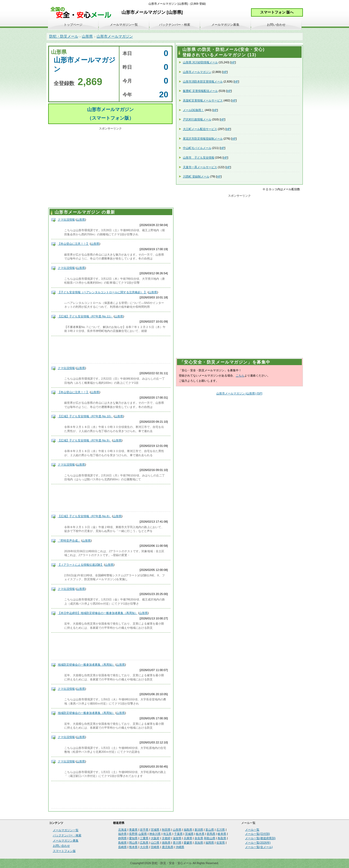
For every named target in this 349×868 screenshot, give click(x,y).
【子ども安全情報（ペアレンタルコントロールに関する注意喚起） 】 (102, 292)
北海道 (122, 830)
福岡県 (210, 843)
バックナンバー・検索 (175, 25)
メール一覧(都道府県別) (260, 838)
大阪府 (155, 838)
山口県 (155, 843)
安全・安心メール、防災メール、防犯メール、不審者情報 (83, 13)
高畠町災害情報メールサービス (203, 100)
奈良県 (199, 838)
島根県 (122, 843)
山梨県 (143, 834)
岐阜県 (222, 834)
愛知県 (133, 838)
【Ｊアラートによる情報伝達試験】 (81, 565)
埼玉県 (167, 834)
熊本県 (133, 847)
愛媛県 (188, 843)
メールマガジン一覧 (124, 25)
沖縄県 (180, 847)
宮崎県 (155, 847)
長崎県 (122, 847)
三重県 (144, 838)
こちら (240, 375)
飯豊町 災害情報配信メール (200, 91)
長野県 (133, 834)
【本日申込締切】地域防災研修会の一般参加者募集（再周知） (98, 613)
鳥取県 (222, 838)
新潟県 (199, 830)
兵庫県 (188, 838)
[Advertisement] (110, 168)
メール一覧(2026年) (258, 843)
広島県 (144, 843)
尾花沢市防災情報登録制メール (203, 139)
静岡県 (122, 838)
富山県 (210, 830)
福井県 (122, 834)
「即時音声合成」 (69, 541)
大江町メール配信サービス (200, 129)
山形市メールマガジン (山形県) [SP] (239, 393)
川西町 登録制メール (196, 176)
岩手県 (144, 830)
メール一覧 (252, 830)
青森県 (133, 830)
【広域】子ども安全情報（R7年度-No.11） (85, 316)
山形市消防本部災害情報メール (203, 81)
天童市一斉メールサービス (200, 167)
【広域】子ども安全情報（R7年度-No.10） (85, 416)
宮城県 (155, 830)
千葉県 (178, 834)
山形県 (87, 36)
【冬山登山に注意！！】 (73, 244)
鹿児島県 (168, 847)
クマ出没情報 (66, 220)
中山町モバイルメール (197, 148)
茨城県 (189, 834)
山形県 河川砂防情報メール (200, 62)
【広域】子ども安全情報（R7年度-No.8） (85, 516)
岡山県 (133, 843)
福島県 (188, 830)
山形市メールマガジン (115, 36)
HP (233, 62)
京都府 (166, 838)
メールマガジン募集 (225, 25)
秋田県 (166, 830)
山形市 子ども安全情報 (199, 158)
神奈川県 (155, 834)
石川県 (221, 830)
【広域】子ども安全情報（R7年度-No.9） (85, 440)
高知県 (199, 843)
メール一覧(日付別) (257, 834)
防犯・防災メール (64, 36)
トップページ (73, 25)
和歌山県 (210, 838)
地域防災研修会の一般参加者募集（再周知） (86, 665)
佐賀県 (221, 843)
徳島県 (166, 843)
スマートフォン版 (64, 851)
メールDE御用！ (194, 110)
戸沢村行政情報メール (197, 119)
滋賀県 (177, 838)
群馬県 (211, 834)
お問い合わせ (276, 25)
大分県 (144, 847)
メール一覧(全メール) (259, 847)
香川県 (177, 843)
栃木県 (200, 834)
